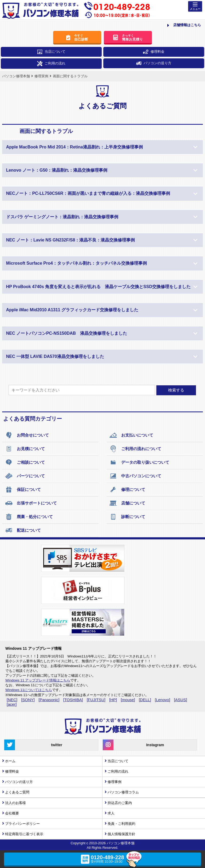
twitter (33, 745)
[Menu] (195, 7)
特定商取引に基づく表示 (24, 834)
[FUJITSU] (96, 700)
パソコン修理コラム (123, 792)
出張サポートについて (31, 503)
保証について (23, 490)
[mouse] (128, 700)
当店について (51, 52)
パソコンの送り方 (154, 63)
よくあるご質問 (17, 792)
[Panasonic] (49, 700)
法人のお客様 (15, 803)
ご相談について (25, 462)
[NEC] (12, 700)
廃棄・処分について (29, 517)
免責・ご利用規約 (121, 824)
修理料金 (154, 52)
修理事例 (115, 782)
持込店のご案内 (120, 803)
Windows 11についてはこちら (29, 690)
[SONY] (28, 700)
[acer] (12, 704)
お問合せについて (27, 435)
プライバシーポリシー (22, 824)
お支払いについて (131, 435)
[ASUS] (181, 700)
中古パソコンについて (135, 476)
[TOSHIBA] (73, 700)
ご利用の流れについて (135, 449)
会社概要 (12, 813)
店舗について (127, 503)
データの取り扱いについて (139, 462)
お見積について (25, 449)
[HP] (113, 700)
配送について (23, 530)
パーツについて (25, 476)
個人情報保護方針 (121, 834)
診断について (127, 517)
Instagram (133, 745)
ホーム (10, 761)
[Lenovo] (163, 700)
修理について (127, 490)
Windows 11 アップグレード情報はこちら (38, 680)
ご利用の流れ (51, 64)
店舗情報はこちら (184, 25)
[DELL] (145, 700)
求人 (111, 813)
